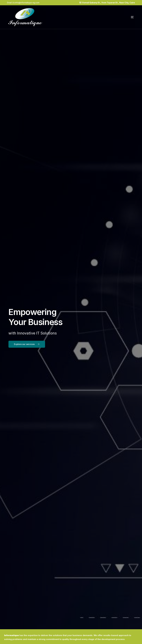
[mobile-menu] (125, 17)
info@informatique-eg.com (27, 3)
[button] (27, 344)
